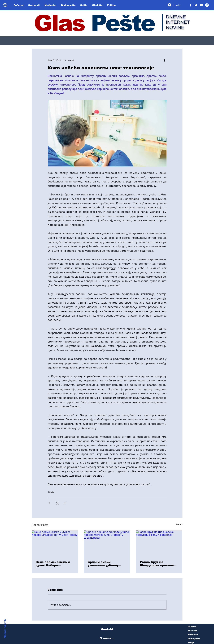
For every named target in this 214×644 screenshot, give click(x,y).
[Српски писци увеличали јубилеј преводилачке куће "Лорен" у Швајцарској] (107, 543)
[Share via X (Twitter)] (57, 503)
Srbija (51, 492)
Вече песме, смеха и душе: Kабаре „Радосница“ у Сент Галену (53, 564)
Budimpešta (194, 639)
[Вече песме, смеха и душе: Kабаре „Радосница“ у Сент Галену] (55, 543)
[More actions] (165, 60)
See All (179, 524)
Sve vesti (193, 631)
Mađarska (193, 635)
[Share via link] (65, 503)
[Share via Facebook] (49, 503)
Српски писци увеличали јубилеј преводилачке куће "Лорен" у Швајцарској (106, 564)
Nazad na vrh (5, 629)
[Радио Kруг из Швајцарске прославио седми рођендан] (159, 543)
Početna (192, 627)
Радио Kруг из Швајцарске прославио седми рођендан (159, 564)
